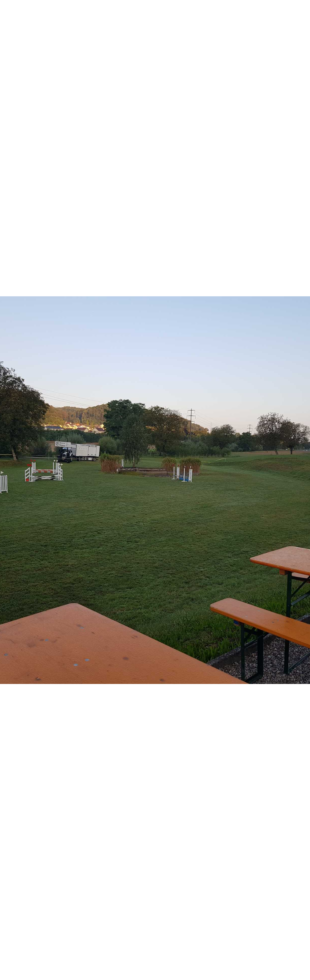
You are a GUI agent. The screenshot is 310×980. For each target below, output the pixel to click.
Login (265, 9)
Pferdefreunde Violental (46, 10)
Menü (292, 9)
